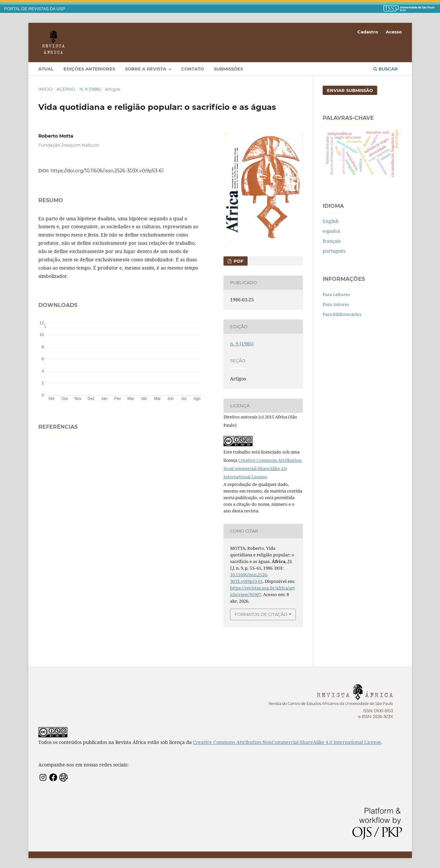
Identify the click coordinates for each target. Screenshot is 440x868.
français (332, 241)
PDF (238, 261)
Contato (193, 69)
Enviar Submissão (350, 90)
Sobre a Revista (146, 69)
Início (45, 89)
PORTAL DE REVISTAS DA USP (35, 9)
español (331, 231)
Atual (46, 69)
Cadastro (368, 32)
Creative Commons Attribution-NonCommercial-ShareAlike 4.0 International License (263, 468)
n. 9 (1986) (90, 89)
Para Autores (336, 304)
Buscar (385, 69)
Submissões (228, 69)
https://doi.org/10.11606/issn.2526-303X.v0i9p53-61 (107, 171)
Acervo (66, 89)
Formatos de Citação (261, 614)
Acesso (394, 32)
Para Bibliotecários (342, 314)
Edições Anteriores (89, 69)
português (334, 251)
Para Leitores (336, 294)
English (331, 221)
